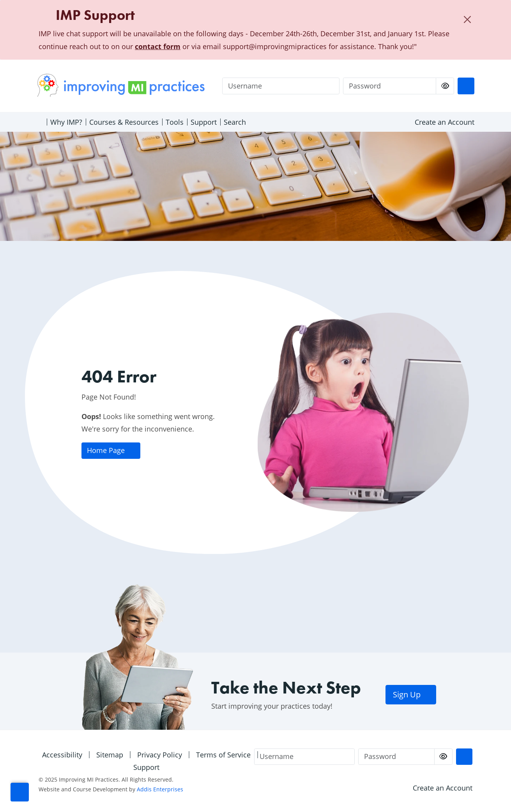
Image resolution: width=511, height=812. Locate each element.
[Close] (467, 19)
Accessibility (62, 755)
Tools (175, 122)
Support (204, 122)
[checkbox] (445, 86)
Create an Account (445, 122)
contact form (158, 46)
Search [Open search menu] (235, 122)
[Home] (40, 122)
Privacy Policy (160, 755)
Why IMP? (66, 122)
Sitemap (110, 755)
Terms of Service (223, 755)
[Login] (466, 86)
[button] (20, 792)
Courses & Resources (124, 122)
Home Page (111, 450)
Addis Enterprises (160, 789)
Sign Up (411, 694)
